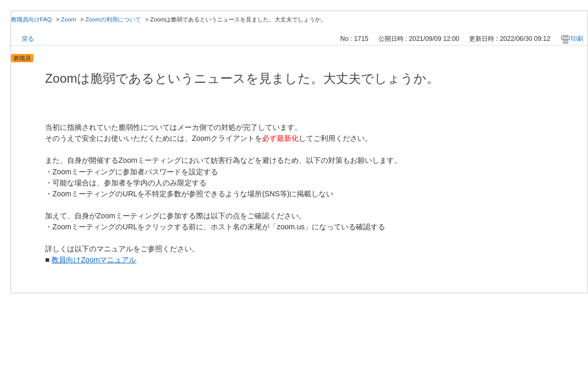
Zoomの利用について (113, 19)
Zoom (68, 19)
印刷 (577, 39)
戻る (28, 39)
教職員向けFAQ (31, 19)
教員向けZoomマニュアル (94, 260)
